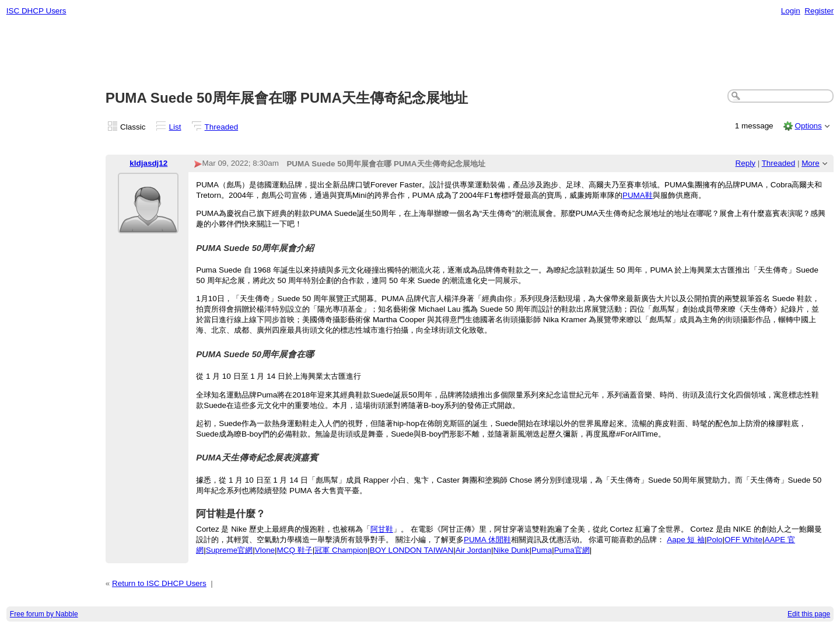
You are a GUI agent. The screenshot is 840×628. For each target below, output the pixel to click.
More (811, 163)
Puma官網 (572, 550)
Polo (715, 540)
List (175, 127)
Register (819, 11)
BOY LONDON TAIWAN (412, 550)
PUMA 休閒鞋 (487, 540)
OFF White (743, 540)
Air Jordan (473, 550)
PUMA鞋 (638, 195)
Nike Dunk (512, 550)
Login (791, 11)
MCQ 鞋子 (295, 550)
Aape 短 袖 (686, 540)
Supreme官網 (230, 550)
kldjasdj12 (148, 163)
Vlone (265, 550)
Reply (745, 163)
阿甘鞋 (382, 529)
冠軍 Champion (341, 550)
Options (808, 126)
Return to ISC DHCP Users (159, 583)
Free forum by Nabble (44, 614)
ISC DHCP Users (36, 11)
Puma (542, 550)
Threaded (222, 127)
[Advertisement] (420, 53)
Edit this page (809, 614)
